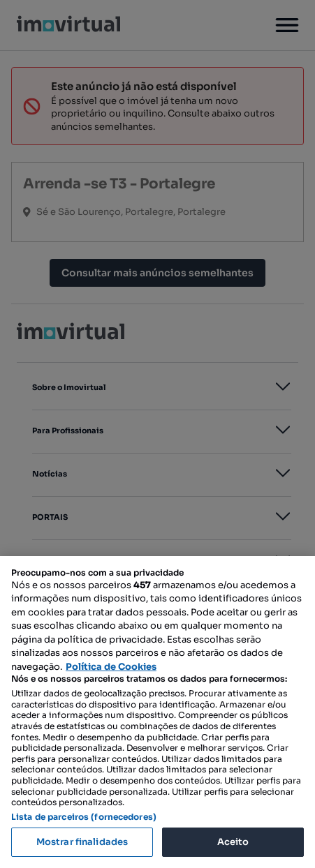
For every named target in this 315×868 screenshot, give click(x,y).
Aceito (233, 842)
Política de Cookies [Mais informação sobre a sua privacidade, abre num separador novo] (111, 667)
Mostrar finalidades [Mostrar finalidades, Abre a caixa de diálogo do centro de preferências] (82, 842)
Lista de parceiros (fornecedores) (84, 817)
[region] (157, 712)
